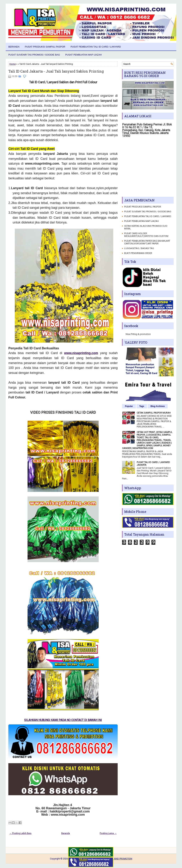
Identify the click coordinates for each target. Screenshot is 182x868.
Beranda (14, 47)
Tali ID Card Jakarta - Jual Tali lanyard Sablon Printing (56, 71)
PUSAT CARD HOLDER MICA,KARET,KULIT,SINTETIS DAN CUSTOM (146, 235)
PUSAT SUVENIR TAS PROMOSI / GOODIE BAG (34, 55)
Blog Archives (158, 406)
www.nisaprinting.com (81, 353)
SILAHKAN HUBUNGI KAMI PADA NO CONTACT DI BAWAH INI (63, 720)
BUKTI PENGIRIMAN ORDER (138, 253)
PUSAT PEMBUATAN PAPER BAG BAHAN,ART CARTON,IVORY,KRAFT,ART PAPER (147, 242)
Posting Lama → (108, 833)
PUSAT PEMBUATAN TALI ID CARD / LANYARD (96, 47)
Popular (129, 406)
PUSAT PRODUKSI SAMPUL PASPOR (45, 47)
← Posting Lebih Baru (20, 833)
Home (13, 64)
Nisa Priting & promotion (138, 334)
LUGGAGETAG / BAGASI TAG (139, 248)
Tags (142, 406)
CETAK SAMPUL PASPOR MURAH (154, 413)
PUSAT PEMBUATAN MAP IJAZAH (83, 55)
